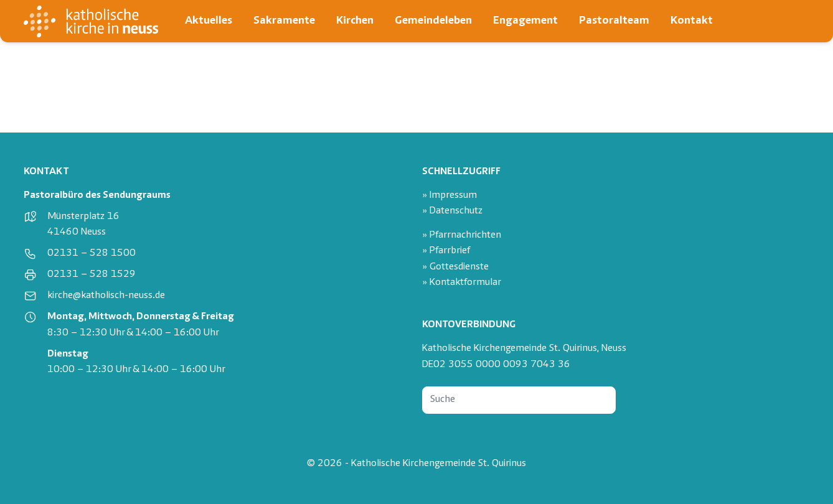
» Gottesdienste (455, 267)
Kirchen (355, 21)
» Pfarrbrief (446, 251)
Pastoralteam (614, 21)
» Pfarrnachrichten (462, 236)
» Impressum (449, 196)
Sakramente (284, 21)
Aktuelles (209, 21)
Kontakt (692, 21)
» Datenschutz (452, 211)
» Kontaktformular (462, 283)
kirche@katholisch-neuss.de (106, 296)
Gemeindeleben (433, 21)
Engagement (525, 21)
